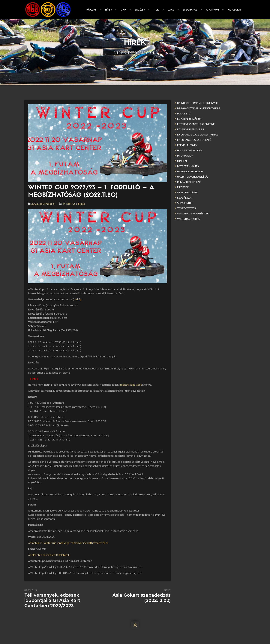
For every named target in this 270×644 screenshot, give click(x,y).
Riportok (183, 187)
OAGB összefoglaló (190, 171)
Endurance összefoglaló (194, 140)
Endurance (190, 10)
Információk (185, 156)
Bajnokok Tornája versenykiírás (199, 108)
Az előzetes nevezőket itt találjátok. (49, 555)
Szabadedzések (187, 192)
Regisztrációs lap (189, 182)
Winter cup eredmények (193, 213)
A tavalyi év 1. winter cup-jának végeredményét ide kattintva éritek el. (68, 543)
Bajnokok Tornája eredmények (197, 103)
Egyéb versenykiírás (190, 129)
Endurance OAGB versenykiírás (198, 135)
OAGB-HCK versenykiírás (193, 177)
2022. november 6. (43, 204)
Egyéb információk (189, 119)
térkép (78, 299)
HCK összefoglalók (190, 150)
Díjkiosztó (184, 114)
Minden (182, 161)
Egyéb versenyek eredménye (196, 124)
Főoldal (91, 10)
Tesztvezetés (186, 208)
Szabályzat (185, 198)
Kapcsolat (235, 10)
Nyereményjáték (188, 166)
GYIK (123, 10)
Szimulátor (185, 203)
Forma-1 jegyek (187, 145)
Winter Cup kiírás (74, 204)
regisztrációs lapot (131, 385)
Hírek (109, 10)
